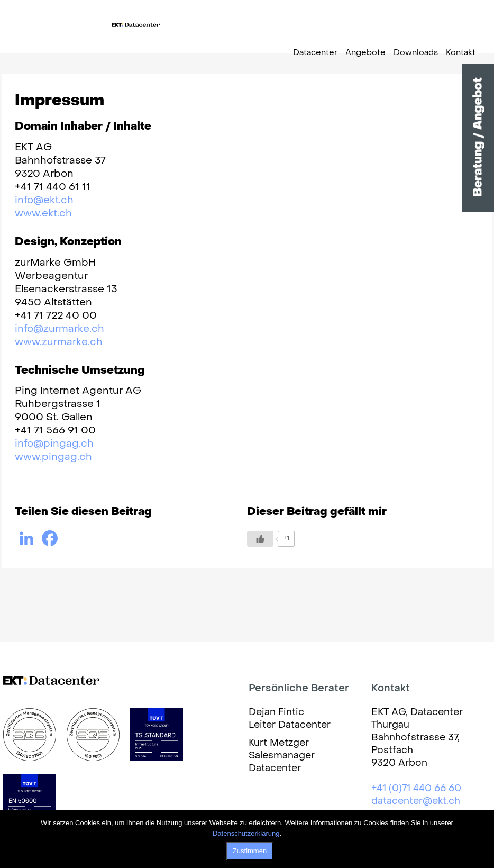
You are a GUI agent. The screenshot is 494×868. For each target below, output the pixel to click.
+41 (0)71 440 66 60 (416, 789)
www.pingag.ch (53, 457)
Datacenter (315, 53)
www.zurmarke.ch (59, 342)
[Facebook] (50, 538)
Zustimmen (250, 851)
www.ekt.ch (43, 214)
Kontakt (461, 53)
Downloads (416, 53)
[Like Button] (260, 539)
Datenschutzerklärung (246, 833)
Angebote (365, 53)
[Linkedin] (26, 538)
